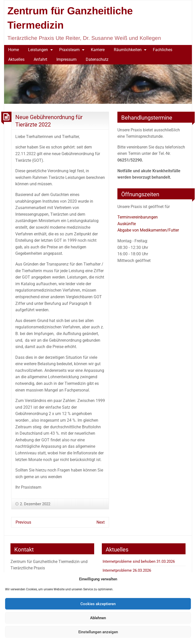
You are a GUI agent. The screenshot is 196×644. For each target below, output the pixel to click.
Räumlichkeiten (128, 50)
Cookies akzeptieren (98, 604)
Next (101, 522)
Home (14, 50)
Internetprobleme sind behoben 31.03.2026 (139, 561)
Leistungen (38, 50)
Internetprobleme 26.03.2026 (127, 570)
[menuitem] (14, 50)
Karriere (98, 50)
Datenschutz (97, 59)
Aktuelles (16, 59)
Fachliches (163, 50)
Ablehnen (98, 618)
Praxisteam (69, 50)
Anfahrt (40, 59)
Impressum (66, 59)
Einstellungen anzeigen (98, 632)
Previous (23, 522)
